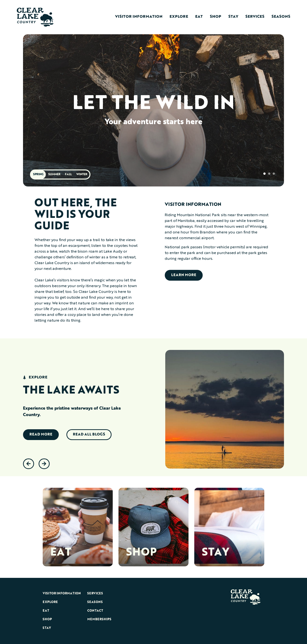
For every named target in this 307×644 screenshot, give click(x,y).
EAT (61, 553)
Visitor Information (139, 17)
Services (255, 17)
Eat (199, 17)
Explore (179, 17)
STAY (215, 553)
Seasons (281, 17)
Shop (215, 17)
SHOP (141, 553)
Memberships (99, 619)
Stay (233, 17)
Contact (95, 611)
